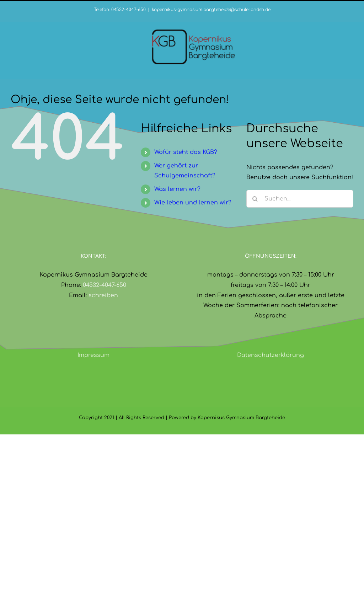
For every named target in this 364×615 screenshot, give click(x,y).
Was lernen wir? (177, 189)
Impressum (93, 355)
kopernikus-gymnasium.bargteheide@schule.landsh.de (211, 10)
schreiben (103, 295)
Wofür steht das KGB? (186, 152)
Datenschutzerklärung (271, 355)
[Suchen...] (300, 199)
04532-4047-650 (105, 285)
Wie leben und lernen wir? (193, 203)
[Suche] (255, 199)
